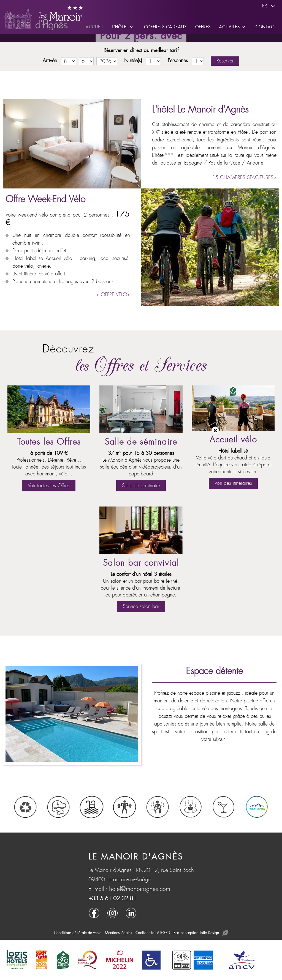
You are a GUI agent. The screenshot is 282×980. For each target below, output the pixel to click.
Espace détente (214, 671)
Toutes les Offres (49, 442)
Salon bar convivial (141, 563)
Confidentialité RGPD (153, 933)
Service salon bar (141, 607)
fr (269, 6)
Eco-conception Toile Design (201, 933)
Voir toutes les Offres (49, 486)
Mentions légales (118, 933)
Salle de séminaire (141, 442)
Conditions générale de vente (78, 933)
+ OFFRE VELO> (113, 295)
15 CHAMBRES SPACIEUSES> (244, 178)
